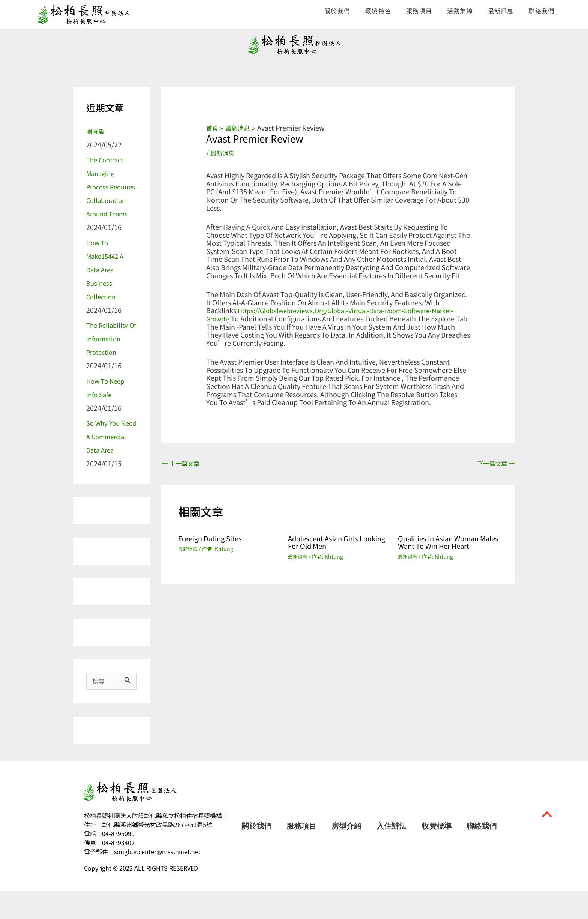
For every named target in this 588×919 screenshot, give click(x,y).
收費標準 (436, 854)
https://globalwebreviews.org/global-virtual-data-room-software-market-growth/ (328, 314)
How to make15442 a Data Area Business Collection (107, 283)
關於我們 (337, 11)
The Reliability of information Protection (109, 352)
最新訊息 (501, 11)
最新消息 (224, 153)
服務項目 (419, 11)
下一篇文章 (493, 464)
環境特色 (378, 11)
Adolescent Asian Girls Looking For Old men (326, 543)
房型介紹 (346, 854)
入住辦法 (391, 854)
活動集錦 (460, 11)
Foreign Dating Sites (213, 539)
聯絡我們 (541, 11)
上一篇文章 (183, 464)
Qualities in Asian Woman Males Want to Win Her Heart (448, 543)
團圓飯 (96, 131)
